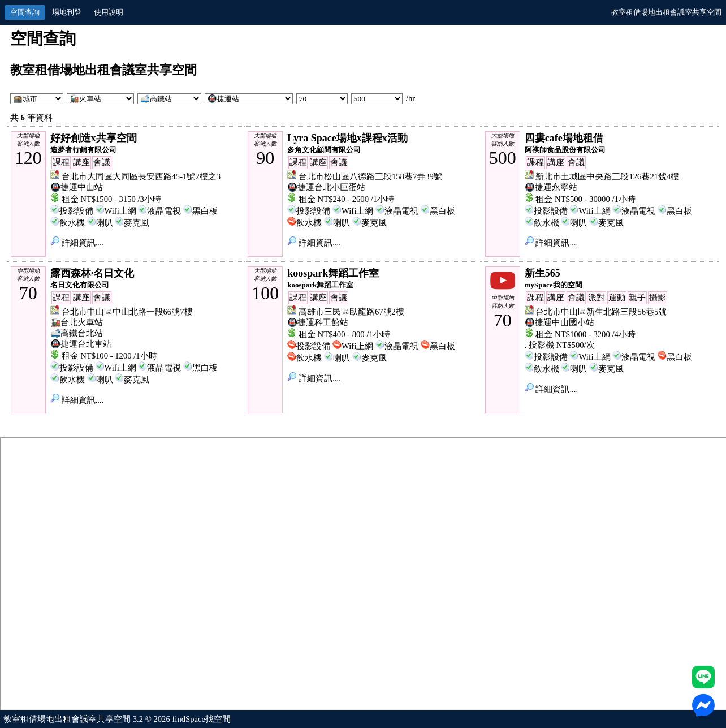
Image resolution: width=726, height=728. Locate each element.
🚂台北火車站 (77, 322)
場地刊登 (67, 12)
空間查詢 (25, 12)
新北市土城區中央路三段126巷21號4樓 (607, 176)
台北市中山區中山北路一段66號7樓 (127, 312)
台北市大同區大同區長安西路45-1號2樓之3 (141, 176)
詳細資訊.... (77, 243)
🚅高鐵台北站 (77, 333)
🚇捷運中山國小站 (559, 322)
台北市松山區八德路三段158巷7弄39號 (370, 176)
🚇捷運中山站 (77, 187)
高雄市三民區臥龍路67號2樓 (351, 312)
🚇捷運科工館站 (318, 322)
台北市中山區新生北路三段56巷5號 (601, 312)
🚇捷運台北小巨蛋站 (326, 187)
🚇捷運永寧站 (551, 187)
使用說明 (109, 12)
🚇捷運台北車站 (81, 344)
